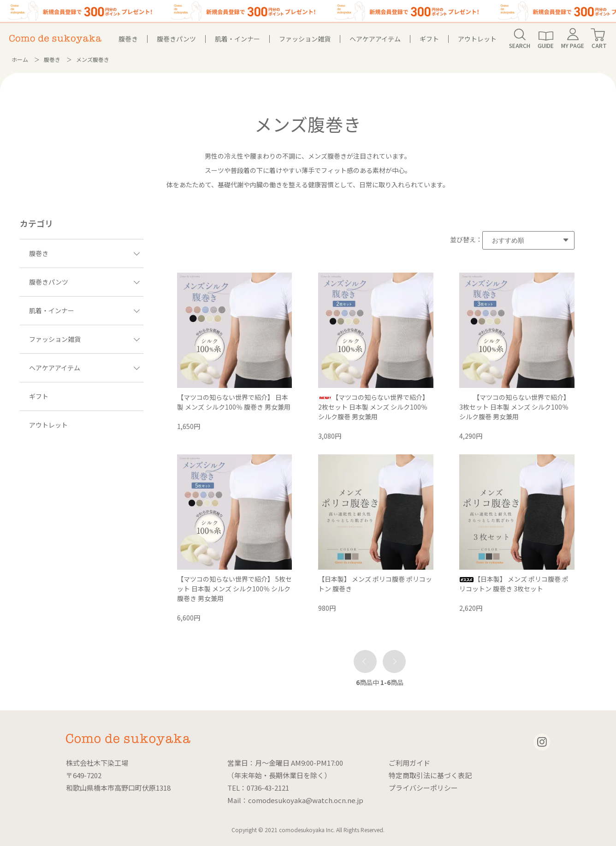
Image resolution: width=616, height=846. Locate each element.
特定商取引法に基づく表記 (430, 775)
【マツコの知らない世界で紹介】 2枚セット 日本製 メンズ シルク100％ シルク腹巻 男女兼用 (373, 407)
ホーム (20, 59)
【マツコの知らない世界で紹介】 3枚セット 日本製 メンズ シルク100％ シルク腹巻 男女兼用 (515, 407)
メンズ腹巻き (93, 59)
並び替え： (466, 239)
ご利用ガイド (409, 763)
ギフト (429, 39)
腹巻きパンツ (176, 39)
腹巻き (128, 39)
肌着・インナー (237, 39)
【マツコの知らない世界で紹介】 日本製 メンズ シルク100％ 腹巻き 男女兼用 (234, 402)
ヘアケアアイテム (375, 39)
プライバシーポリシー (423, 788)
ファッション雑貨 (305, 39)
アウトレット (477, 39)
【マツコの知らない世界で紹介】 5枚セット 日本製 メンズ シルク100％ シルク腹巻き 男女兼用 (234, 589)
